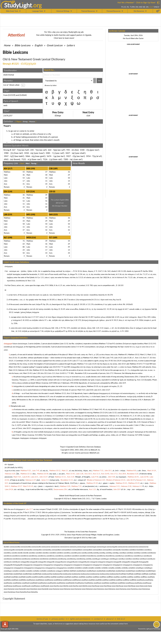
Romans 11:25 (42, 416)
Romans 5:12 (121, 422)
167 (14, 150)
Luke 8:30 (89, 390)
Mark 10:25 (13, 367)
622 (50, 150)
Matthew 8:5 (123, 354)
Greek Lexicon (55, 45)
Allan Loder (92, 538)
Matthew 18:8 (77, 409)
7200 (66, 159)
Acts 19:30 (109, 361)
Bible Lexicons (23, 45)
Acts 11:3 (52, 373)
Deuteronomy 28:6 (131, 377)
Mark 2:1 (143, 354)
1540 (82, 150)
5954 (88, 156)
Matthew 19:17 (88, 409)
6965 (6, 159)
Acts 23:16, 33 (14, 358)
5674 (49, 156)
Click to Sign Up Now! (146, 2)
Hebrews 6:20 (23, 370)
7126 (45, 159)
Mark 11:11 (152, 354)
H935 (20, 468)
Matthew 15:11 (60, 393)
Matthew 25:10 (93, 386)
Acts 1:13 (139, 358)
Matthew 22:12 (38, 370)
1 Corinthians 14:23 (21, 361)
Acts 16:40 (100, 370)
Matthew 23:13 (99, 413)
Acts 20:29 (117, 361)
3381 (48, 153)
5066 (28, 156)
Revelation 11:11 (118, 400)
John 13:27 (106, 390)
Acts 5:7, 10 (147, 358)
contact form (123, 624)
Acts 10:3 (44, 373)
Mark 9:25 (81, 390)
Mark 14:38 (69, 419)
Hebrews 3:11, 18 (116, 416)
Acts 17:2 (110, 373)
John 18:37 (27, 428)
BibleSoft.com (94, 453)
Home (7, 45)
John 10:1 (121, 364)
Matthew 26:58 (54, 370)
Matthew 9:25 (88, 358)
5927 (68, 156)
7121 (24, 159)
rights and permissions (80, 619)
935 (68, 150)
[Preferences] (158, 11)
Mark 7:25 (98, 358)
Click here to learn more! (64, 38)
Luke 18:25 (53, 367)
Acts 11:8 (70, 393)
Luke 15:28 (127, 358)
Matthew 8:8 (137, 367)
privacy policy (58, 619)
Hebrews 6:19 (44, 396)
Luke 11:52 (64, 344)
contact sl (98, 619)
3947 (6, 156)
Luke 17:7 (76, 361)
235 (32, 150)
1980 (6, 153)
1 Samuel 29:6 (144, 377)
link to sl (121, 619)
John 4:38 (125, 419)
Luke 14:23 (118, 358)
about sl (110, 619)
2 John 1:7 (137, 425)
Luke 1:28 (36, 373)
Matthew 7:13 (104, 344)
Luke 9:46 (15, 435)
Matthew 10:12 (134, 354)
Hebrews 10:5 (128, 428)
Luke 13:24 (67, 361)
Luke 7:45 (110, 358)
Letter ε (71, 45)
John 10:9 (122, 383)
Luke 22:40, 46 (90, 419)
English (39, 45)
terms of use (42, 619)
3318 (26, 153)
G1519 (12, 95)
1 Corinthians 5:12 (61, 416)
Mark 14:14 (13, 370)
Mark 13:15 (148, 344)
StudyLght (18, 5)
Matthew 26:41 (58, 419)
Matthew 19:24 (135, 364)
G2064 (23, 95)
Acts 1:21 (141, 380)
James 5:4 (75, 347)
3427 (68, 153)
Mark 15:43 (27, 373)
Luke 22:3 (97, 390)
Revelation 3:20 (81, 373)
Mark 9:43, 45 (100, 409)
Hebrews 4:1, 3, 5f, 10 (131, 416)
